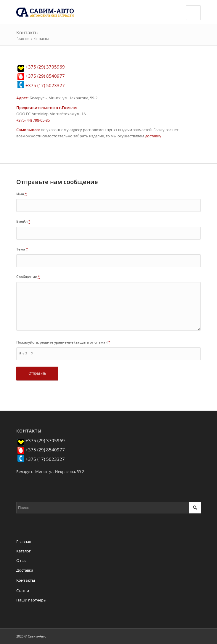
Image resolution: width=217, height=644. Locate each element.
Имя (22, 194)
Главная (23, 39)
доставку (153, 136)
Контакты (27, 32)
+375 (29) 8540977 (45, 76)
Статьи (23, 591)
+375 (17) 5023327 (45, 85)
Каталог (24, 551)
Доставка (25, 570)
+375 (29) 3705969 (45, 67)
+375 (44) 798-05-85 (33, 120)
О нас (21, 560)
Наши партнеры (31, 600)
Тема (22, 249)
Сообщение (28, 277)
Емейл (23, 221)
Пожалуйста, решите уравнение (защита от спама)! (63, 342)
